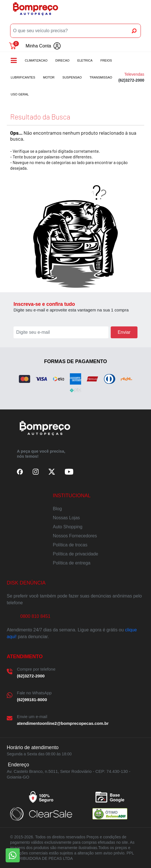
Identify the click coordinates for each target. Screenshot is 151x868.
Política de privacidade (76, 554)
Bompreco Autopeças (35, 11)
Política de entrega (72, 563)
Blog (57, 509)
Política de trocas (70, 545)
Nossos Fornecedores (75, 536)
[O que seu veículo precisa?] (69, 31)
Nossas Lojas (66, 518)
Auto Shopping (68, 527)
